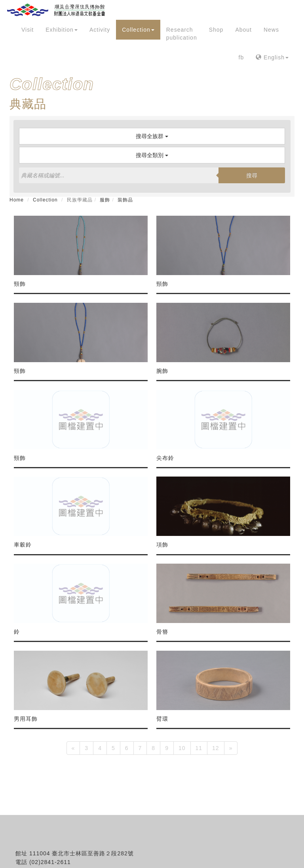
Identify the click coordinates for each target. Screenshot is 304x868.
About (243, 30)
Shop (216, 30)
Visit (28, 30)
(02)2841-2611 (50, 862)
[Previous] (73, 748)
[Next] (231, 748)
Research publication (182, 34)
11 (199, 748)
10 (182, 748)
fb (241, 57)
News (271, 30)
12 (216, 748)
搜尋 (252, 175)
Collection (138, 30)
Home (17, 200)
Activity (100, 30)
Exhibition (62, 30)
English (272, 57)
